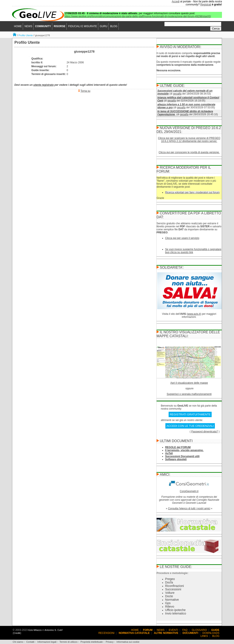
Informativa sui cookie (128, 642)
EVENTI (173, 630)
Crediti (17, 633)
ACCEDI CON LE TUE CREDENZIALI (190, 426)
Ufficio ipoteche (175, 610)
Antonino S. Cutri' (54, 630)
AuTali (169, 453)
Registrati (206, 5)
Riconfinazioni (175, 586)
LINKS (204, 636)
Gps (168, 603)
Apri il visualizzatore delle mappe (189, 383)
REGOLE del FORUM (178, 447)
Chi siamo (18, 642)
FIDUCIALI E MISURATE (83, 26)
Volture (170, 593)
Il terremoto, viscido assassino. (184, 450)
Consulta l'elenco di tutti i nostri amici (189, 508)
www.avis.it (194, 314)
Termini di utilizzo (68, 642)
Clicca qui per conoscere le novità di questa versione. (189, 152)
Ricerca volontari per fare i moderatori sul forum (192, 192)
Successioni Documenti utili (182, 456)
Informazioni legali (47, 642)
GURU (104, 26)
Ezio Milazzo (35, 630)
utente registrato (44, 85)
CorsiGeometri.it (189, 491)
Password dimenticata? (205, 432)
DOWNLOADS (211, 633)
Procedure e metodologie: (172, 573)
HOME (18, 26)
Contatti (30, 642)
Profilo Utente (26, 35)
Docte (169, 596)
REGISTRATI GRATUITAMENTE (190, 414)
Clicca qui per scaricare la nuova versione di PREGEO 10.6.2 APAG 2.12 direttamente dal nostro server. (189, 140)
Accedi (176, 2)
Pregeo (170, 579)
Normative (172, 600)
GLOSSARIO (199, 630)
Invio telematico (176, 613)
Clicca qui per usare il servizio (182, 238)
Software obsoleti (176, 459)
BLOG (114, 26)
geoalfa (177, 94)
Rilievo (170, 607)
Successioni (173, 589)
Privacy (110, 642)
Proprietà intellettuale (92, 642)
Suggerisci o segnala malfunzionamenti (189, 394)
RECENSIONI (106, 633)
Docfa (169, 582)
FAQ (185, 630)
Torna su (85, 91)
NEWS (28, 26)
